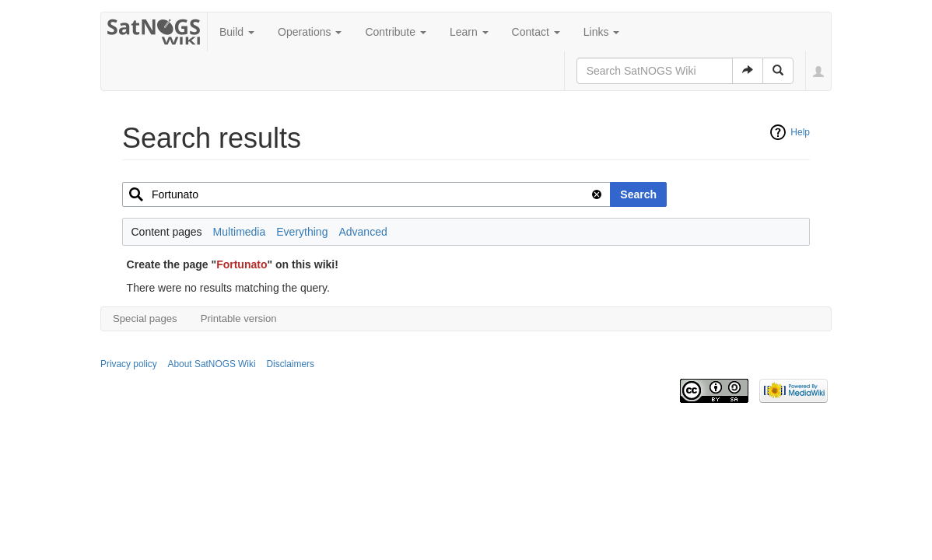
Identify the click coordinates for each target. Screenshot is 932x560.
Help (800, 132)
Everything (302, 232)
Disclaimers (290, 364)
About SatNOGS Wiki (212, 364)
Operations (310, 32)
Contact (536, 32)
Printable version (239, 318)
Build (237, 32)
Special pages (145, 318)
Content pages (167, 232)
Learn (469, 32)
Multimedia (240, 232)
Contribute (395, 32)
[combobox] (366, 194)
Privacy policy (129, 364)
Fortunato (242, 264)
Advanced (363, 232)
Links (602, 32)
